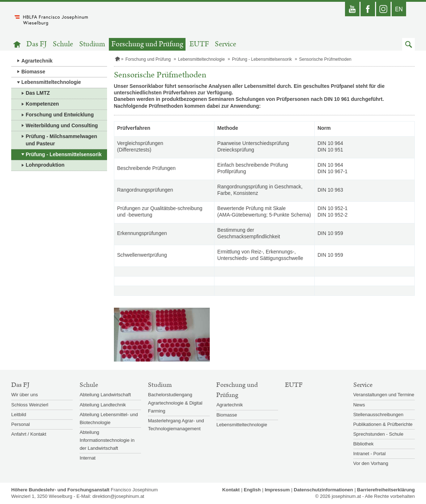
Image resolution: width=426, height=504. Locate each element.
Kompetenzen (42, 104)
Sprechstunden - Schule (378, 434)
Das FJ (37, 44)
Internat (88, 458)
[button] (408, 44)
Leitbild (19, 415)
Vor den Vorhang (371, 463)
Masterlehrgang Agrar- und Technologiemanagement (176, 425)
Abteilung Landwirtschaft (105, 395)
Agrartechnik (37, 61)
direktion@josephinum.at (118, 496)
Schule (63, 44)
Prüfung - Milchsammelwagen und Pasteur (61, 140)
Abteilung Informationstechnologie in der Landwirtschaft (107, 440)
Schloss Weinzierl (30, 405)
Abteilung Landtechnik (103, 405)
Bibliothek (363, 444)
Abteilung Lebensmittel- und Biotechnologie (109, 418)
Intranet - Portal (370, 454)
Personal (20, 424)
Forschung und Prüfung (147, 44)
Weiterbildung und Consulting (62, 125)
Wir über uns (25, 395)
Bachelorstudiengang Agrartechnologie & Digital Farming (175, 403)
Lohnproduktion (45, 165)
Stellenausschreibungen (378, 415)
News (359, 405)
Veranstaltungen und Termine (384, 395)
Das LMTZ (38, 93)
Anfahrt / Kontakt (29, 434)
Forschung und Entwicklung (60, 115)
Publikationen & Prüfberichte (383, 424)
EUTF (199, 44)
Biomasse (33, 72)
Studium (92, 44)
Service (225, 44)
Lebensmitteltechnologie (51, 82)
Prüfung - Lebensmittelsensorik (64, 154)
